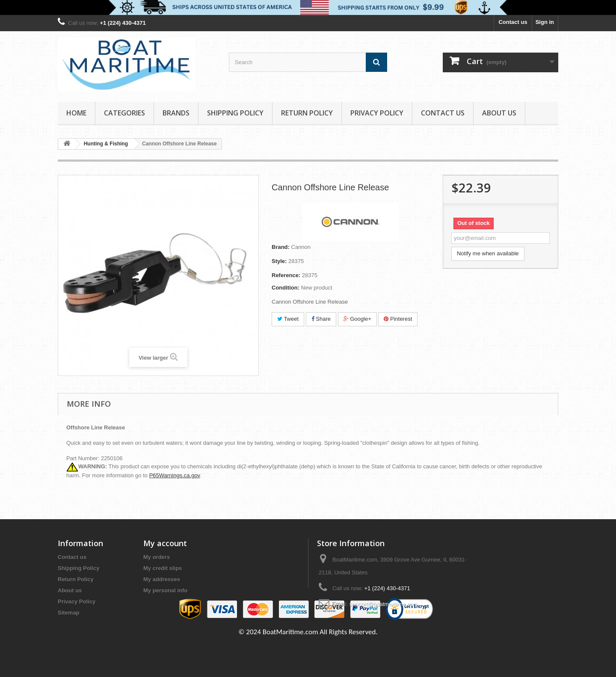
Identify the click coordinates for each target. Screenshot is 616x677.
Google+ (357, 319)
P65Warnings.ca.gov (175, 475)
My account (165, 543)
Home (76, 113)
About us (499, 113)
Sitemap (69, 613)
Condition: (286, 288)
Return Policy (307, 113)
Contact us (513, 22)
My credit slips (163, 568)
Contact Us (443, 113)
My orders (157, 557)
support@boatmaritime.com (384, 604)
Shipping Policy (235, 113)
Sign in (545, 22)
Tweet (288, 319)
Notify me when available (488, 253)
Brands (176, 113)
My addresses (162, 579)
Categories (124, 113)
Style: (279, 261)
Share (321, 319)
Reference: (286, 275)
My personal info (165, 590)
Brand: (281, 247)
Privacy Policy (377, 113)
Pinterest (398, 319)
